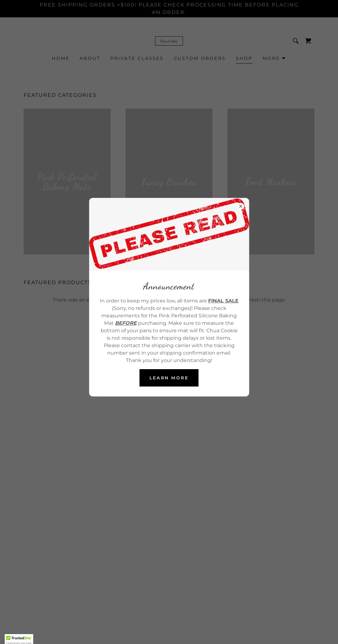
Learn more (169, 378)
